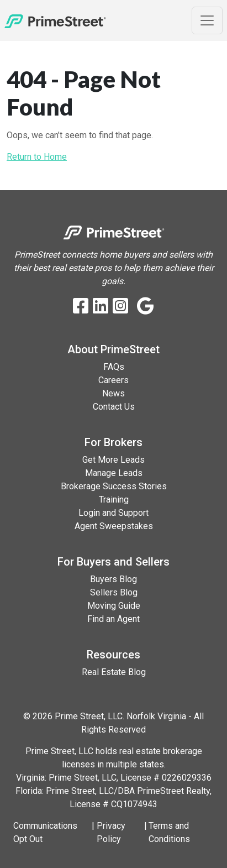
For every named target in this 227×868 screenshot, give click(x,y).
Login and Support (113, 513)
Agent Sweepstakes (114, 526)
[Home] (55, 20)
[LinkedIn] (101, 307)
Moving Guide (114, 606)
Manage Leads (114, 473)
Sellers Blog (114, 592)
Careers (113, 380)
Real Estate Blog (114, 672)
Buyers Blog (113, 579)
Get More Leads (113, 460)
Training (114, 500)
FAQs (114, 367)
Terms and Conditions (169, 832)
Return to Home (37, 157)
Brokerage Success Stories (114, 486)
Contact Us (114, 407)
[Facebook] (81, 307)
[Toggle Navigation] (207, 20)
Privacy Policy (111, 832)
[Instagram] (120, 307)
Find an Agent (113, 619)
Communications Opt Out (45, 832)
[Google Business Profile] (146, 307)
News (113, 393)
